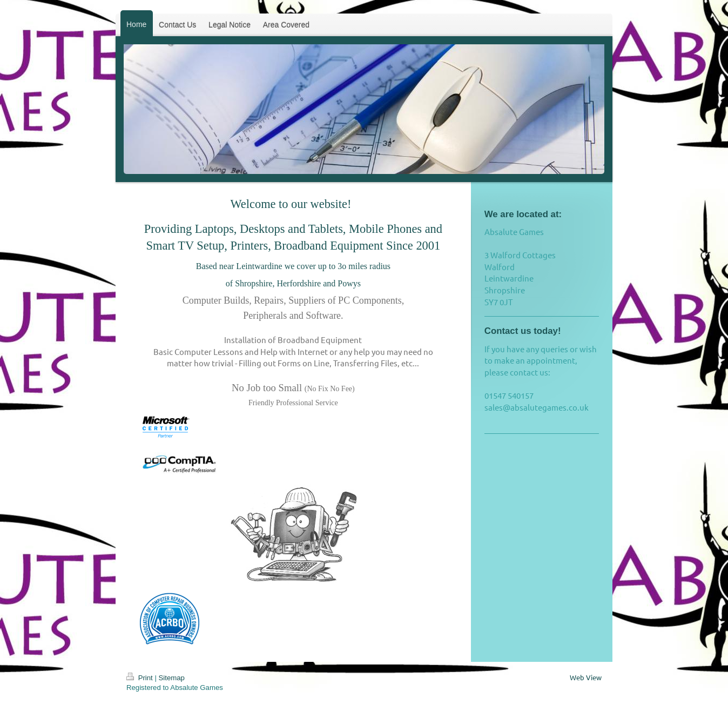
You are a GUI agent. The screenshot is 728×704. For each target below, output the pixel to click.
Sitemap (172, 678)
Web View (586, 677)
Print (140, 678)
